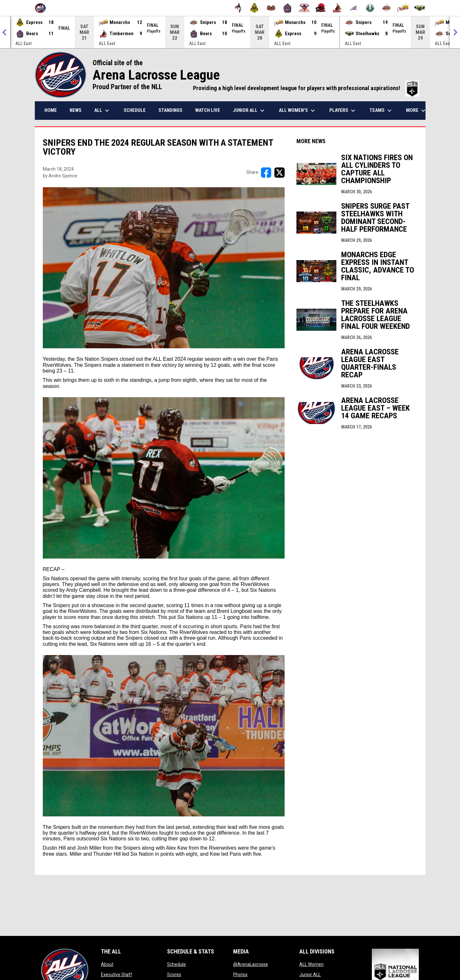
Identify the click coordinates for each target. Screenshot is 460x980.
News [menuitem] (76, 110)
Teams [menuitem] (381, 111)
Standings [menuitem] (170, 110)
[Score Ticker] (230, 32)
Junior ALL (310, 975)
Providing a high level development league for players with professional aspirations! (306, 88)
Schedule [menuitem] (135, 110)
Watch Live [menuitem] (208, 110)
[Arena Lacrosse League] (43, 8)
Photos (240, 975)
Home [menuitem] (51, 110)
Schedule (176, 964)
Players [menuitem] (343, 111)
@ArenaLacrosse (251, 964)
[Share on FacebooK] (266, 173)
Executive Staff (117, 975)
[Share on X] (280, 173)
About (107, 964)
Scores (174, 975)
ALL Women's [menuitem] (298, 111)
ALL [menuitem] (103, 111)
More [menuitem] (417, 111)
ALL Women (311, 964)
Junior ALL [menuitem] (249, 111)
